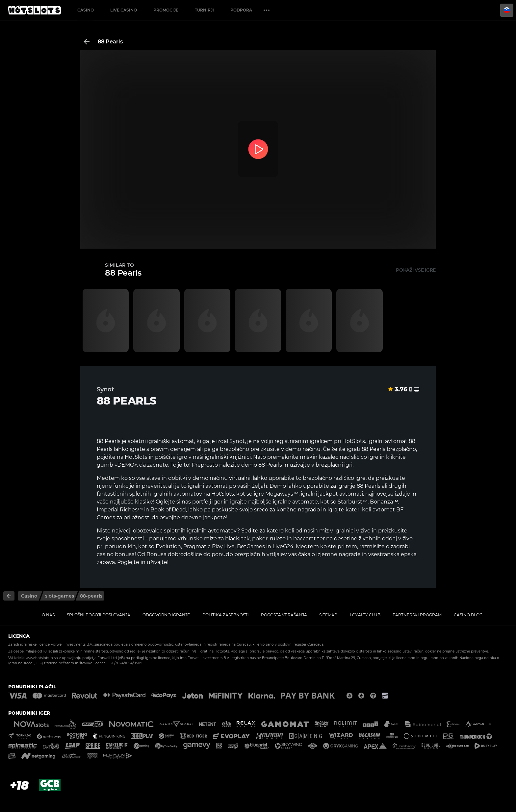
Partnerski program (417, 615)
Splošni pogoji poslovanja (99, 615)
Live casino (124, 10)
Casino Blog (468, 615)
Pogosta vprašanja (284, 615)
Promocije (166, 10)
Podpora (241, 10)
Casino (86, 10)
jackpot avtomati (341, 494)
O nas (48, 615)
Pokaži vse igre (416, 270)
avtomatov (188, 494)
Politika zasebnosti (226, 615)
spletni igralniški (149, 441)
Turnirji (204, 10)
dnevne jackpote (204, 517)
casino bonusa (116, 554)
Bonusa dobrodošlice (174, 554)
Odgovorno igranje (166, 615)
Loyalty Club (365, 615)
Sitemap (328, 615)
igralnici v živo (352, 531)
